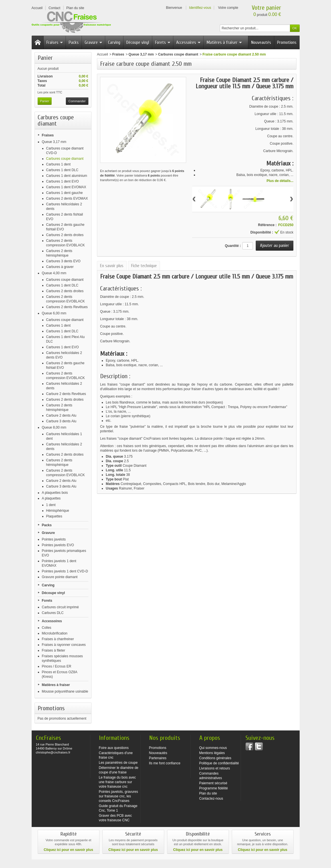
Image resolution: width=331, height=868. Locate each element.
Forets (163, 42)
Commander (77, 101)
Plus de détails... (280, 181)
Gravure (94, 42)
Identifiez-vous (200, 8)
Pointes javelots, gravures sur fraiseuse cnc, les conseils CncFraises (118, 796)
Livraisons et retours (215, 768)
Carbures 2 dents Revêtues (67, 307)
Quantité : (233, 246)
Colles (47, 628)
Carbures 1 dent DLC (62, 170)
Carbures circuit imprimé (60, 607)
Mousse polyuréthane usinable (65, 691)
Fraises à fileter (54, 650)
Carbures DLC (53, 613)
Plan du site (208, 793)
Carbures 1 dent (58, 164)
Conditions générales (215, 758)
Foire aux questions (114, 748)
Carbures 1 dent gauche (65, 193)
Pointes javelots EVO (58, 545)
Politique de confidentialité (219, 763)
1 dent (51, 505)
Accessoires (189, 42)
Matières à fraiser (224, 42)
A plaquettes (51, 498)
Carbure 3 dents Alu (61, 421)
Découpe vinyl (138, 42)
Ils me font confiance (165, 763)
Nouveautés (261, 42)
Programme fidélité (214, 788)
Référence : (267, 225)
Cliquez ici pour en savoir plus (68, 850)
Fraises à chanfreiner (58, 639)
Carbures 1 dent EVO (63, 181)
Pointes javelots (54, 539)
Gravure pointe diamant (60, 577)
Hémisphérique (58, 511)
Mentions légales (212, 753)
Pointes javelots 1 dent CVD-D (65, 571)
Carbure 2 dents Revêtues (66, 394)
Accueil (102, 54)
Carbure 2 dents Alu (61, 415)
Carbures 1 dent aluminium (67, 176)
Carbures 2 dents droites (65, 235)
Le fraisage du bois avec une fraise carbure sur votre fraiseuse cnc (117, 782)
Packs (74, 42)
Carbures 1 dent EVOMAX (66, 187)
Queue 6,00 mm (54, 313)
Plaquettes (54, 516)
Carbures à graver (60, 267)
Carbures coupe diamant (65, 159)
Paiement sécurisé (213, 783)
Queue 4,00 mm (54, 273)
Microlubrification (55, 633)
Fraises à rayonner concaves (64, 645)
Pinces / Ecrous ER (57, 666)
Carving (114, 42)
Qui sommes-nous (213, 748)
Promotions (287, 42)
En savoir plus (112, 266)
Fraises (55, 42)
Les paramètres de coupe (118, 763)
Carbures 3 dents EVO (63, 261)
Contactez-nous (211, 799)
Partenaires (158, 758)
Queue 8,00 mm (54, 427)
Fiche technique (144, 266)
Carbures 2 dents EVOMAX (67, 198)
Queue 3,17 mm (54, 142)
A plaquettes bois (55, 493)
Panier (45, 58)
